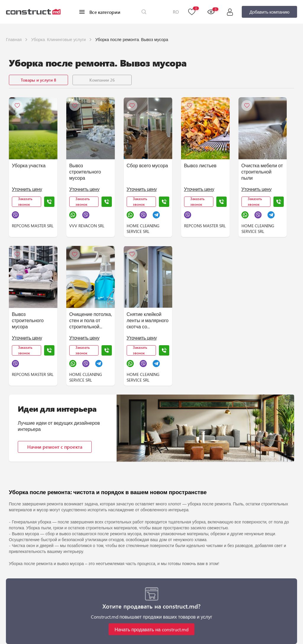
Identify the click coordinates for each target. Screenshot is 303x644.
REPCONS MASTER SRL (33, 226)
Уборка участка (29, 165)
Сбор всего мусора (147, 165)
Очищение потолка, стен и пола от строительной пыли (91, 321)
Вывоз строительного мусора (85, 172)
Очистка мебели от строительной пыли (262, 172)
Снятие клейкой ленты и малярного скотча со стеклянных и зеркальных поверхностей (148, 321)
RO (176, 12)
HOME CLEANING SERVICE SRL (143, 228)
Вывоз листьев (200, 165)
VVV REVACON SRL (87, 226)
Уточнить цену (27, 189)
